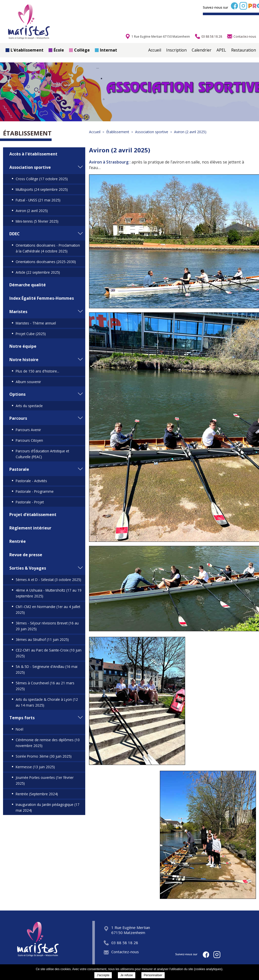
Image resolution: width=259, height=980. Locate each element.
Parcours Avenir (28, 430)
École (56, 50)
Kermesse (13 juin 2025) (35, 767)
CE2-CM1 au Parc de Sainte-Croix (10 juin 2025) (49, 653)
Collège (79, 50)
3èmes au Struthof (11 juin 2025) (42, 639)
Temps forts (22, 718)
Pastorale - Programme (35, 491)
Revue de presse (26, 555)
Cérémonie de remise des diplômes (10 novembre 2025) (48, 743)
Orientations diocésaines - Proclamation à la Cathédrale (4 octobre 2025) (48, 248)
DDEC (15, 234)
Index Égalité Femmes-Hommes (42, 298)
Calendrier (202, 50)
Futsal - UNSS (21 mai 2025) (38, 200)
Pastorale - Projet (30, 502)
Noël (19, 729)
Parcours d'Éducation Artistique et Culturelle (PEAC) (42, 454)
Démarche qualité (28, 285)
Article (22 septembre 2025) (38, 272)
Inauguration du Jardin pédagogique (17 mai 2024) (48, 807)
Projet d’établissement (33, 515)
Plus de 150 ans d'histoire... (37, 371)
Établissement (27, 133)
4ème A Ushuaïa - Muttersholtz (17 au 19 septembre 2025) (49, 593)
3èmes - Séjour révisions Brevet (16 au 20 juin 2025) (47, 626)
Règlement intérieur (30, 528)
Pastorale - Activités (31, 481)
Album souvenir (28, 382)
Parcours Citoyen (29, 440)
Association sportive (30, 167)
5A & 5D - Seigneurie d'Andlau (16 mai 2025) (47, 669)
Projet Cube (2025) (31, 334)
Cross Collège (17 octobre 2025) (42, 179)
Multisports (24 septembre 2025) (42, 189)
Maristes (18, 312)
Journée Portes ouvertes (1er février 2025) (45, 780)
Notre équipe (23, 346)
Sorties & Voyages (28, 568)
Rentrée (18, 541)
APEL (221, 50)
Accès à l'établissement (33, 154)
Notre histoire (24, 360)
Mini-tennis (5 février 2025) (37, 221)
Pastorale (19, 469)
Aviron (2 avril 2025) (32, 211)
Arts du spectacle (29, 406)
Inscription (176, 50)
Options (17, 394)
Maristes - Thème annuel (36, 323)
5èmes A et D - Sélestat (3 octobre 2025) (48, 580)
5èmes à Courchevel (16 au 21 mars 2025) (45, 686)
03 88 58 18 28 (121, 943)
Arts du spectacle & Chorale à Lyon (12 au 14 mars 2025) (47, 702)
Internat (106, 50)
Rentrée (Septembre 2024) (37, 794)
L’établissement (25, 50)
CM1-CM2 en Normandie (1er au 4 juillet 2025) (48, 610)
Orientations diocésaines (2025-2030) (46, 262)
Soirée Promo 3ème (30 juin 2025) (44, 756)
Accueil (155, 50)
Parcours (18, 418)
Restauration (244, 50)
